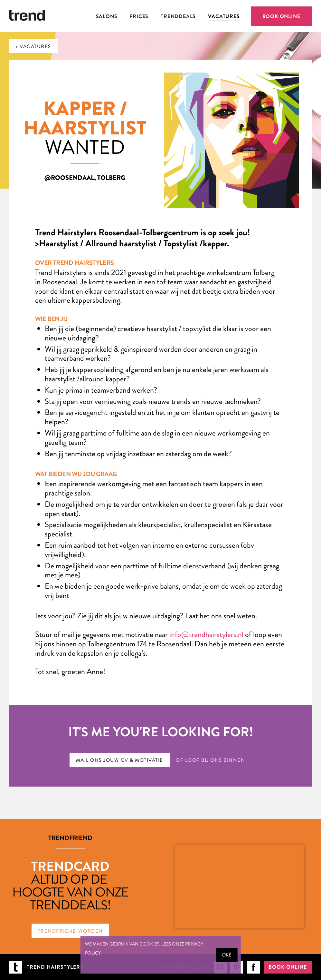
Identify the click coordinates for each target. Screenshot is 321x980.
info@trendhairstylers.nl (206, 634)
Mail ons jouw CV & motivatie (120, 760)
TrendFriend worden (71, 931)
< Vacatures (33, 46)
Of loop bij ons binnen (210, 760)
